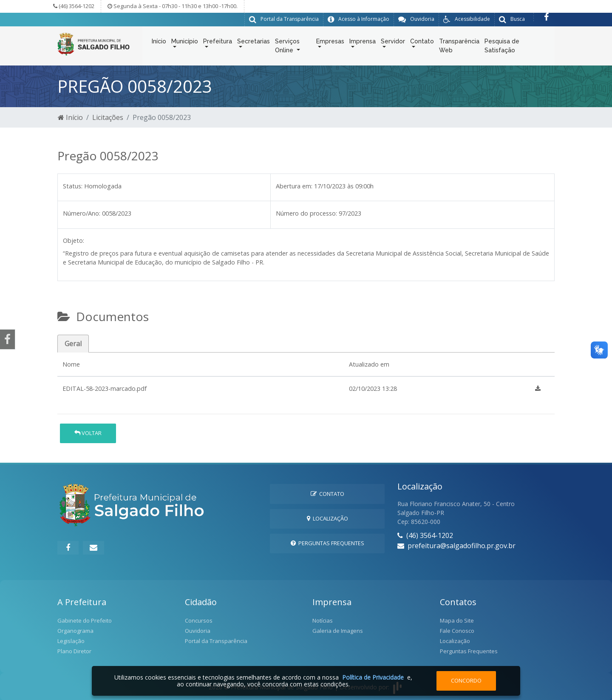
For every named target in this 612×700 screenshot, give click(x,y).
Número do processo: (306, 213)
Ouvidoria (198, 630)
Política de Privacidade (373, 677)
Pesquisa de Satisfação (502, 47)
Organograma (75, 630)
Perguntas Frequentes (327, 543)
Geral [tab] (73, 343)
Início (159, 43)
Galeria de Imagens (338, 630)
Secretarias (254, 43)
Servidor (393, 43)
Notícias (323, 620)
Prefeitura (218, 43)
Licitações (108, 117)
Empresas (330, 43)
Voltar (88, 433)
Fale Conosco (457, 630)
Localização (327, 518)
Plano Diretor (74, 651)
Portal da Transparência (216, 640)
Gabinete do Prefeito (85, 620)
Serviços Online (287, 47)
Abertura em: (294, 186)
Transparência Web (459, 47)
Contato (422, 43)
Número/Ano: (82, 213)
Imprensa (363, 43)
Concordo (466, 680)
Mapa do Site (457, 620)
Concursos (199, 620)
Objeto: (74, 240)
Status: (73, 186)
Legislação (71, 640)
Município (185, 43)
